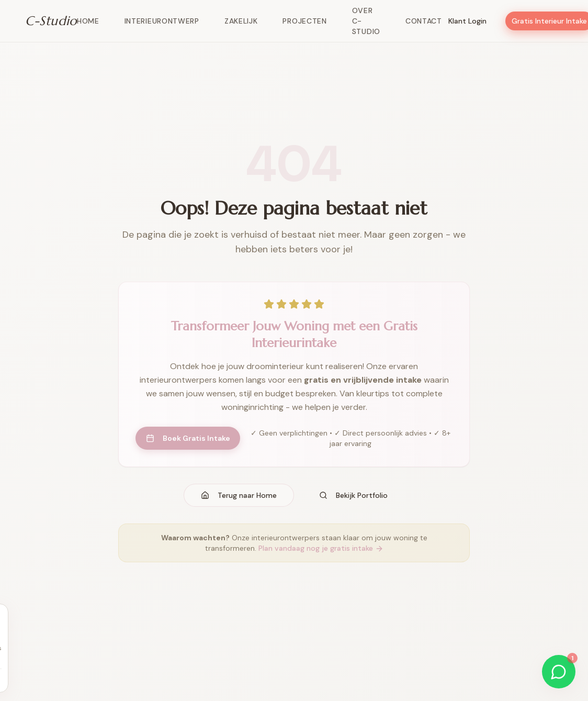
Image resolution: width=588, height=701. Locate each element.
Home (88, 21)
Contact (424, 21)
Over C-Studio (366, 21)
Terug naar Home (239, 495)
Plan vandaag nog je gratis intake (321, 548)
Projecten (304, 21)
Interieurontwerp (162, 21)
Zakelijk (241, 21)
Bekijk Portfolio (353, 495)
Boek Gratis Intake (188, 438)
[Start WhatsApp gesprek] (559, 672)
